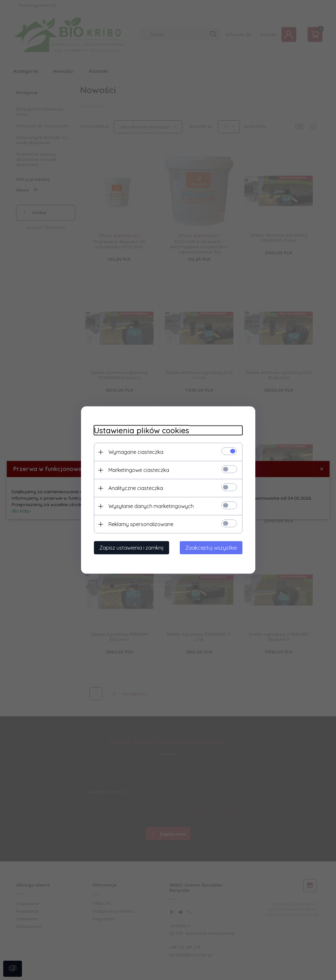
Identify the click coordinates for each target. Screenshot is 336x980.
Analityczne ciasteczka (136, 488)
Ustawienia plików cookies (142, 431)
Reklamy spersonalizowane (141, 524)
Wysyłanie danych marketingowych (151, 506)
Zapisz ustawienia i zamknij (132, 548)
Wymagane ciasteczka (136, 452)
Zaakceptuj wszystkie (211, 548)
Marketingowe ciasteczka (139, 470)
